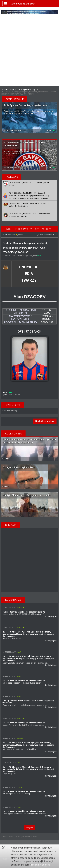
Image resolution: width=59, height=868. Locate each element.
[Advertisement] (29, 54)
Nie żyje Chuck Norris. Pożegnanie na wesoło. (27, 495)
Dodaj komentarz (45, 421)
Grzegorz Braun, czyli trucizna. (19, 467)
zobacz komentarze (47, 235)
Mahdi (54, 130)
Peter (39, 256)
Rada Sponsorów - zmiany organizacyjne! (26, 105)
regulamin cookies (41, 865)
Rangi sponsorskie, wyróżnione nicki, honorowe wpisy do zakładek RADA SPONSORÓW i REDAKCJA (28, 112)
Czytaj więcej (51, 616)
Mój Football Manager (23, 4)
